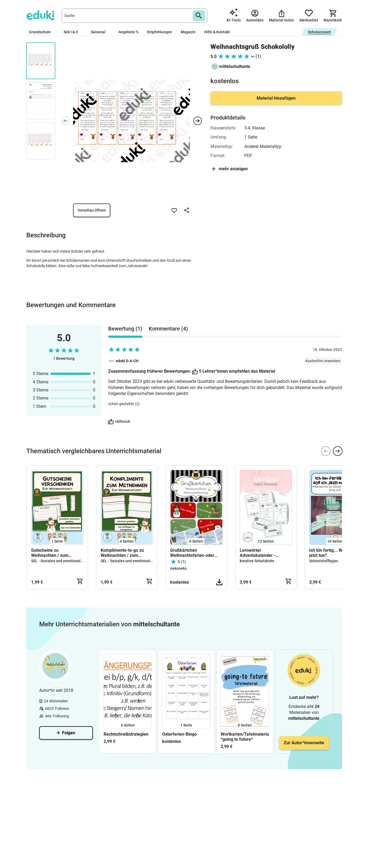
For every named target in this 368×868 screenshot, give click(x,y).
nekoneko (178, 568)
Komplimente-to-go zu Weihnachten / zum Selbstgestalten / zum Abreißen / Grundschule (124, 553)
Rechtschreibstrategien (126, 734)
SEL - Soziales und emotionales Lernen (64, 561)
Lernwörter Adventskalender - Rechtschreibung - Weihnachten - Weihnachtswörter (258, 553)
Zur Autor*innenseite (304, 743)
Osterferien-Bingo (179, 734)
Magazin (188, 32)
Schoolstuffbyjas (324, 561)
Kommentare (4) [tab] (168, 329)
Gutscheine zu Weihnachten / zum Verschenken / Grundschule (50, 553)
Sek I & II (73, 32)
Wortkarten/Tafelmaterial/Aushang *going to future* (245, 737)
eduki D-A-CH (127, 361)
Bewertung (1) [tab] (125, 329)
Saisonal (100, 32)
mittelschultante (235, 66)
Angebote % (128, 32)
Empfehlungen (160, 32)
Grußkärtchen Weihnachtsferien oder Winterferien (192, 553)
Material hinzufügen (276, 98)
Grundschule (42, 32)
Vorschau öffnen (92, 210)
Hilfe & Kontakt (217, 32)
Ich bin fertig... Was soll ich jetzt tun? (335, 553)
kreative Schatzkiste (257, 561)
